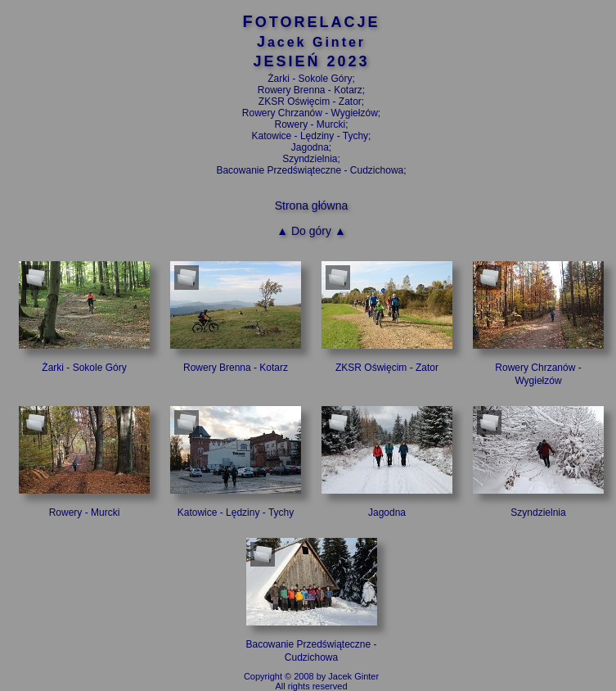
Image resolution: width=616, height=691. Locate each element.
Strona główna (312, 205)
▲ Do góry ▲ (311, 231)
